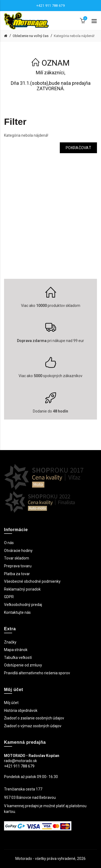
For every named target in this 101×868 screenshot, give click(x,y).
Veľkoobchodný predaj (23, 605)
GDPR (9, 597)
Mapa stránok (16, 650)
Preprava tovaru (18, 566)
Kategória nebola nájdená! (74, 36)
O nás (9, 543)
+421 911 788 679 (50, 6)
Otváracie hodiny (18, 551)
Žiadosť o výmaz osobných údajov (33, 726)
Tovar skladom (17, 558)
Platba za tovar (17, 574)
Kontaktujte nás (17, 612)
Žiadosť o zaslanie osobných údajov (34, 718)
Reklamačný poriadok (22, 589)
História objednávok (21, 711)
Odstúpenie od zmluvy (23, 665)
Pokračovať (78, 148)
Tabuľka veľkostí (18, 658)
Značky (10, 642)
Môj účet (11, 703)
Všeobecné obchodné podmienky (32, 581)
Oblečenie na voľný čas (31, 36)
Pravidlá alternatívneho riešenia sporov (37, 673)
